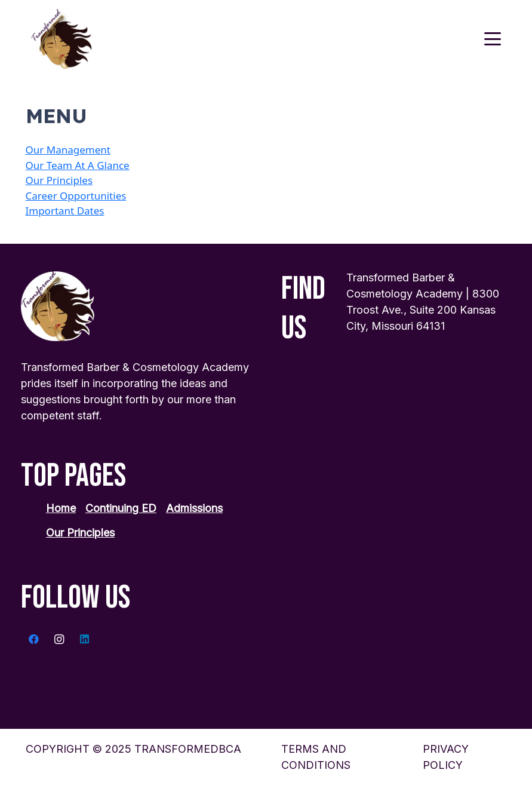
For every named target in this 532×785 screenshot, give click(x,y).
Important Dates (65, 211)
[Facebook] (34, 640)
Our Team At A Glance (78, 165)
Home (61, 508)
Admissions (194, 508)
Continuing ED (121, 508)
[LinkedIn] (84, 640)
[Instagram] (59, 640)
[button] (492, 39)
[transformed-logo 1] (62, 39)
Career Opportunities (76, 196)
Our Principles (59, 180)
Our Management (68, 150)
